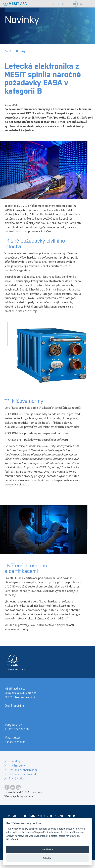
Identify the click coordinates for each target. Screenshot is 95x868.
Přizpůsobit (12, 840)
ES (67, 4)
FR (62, 4)
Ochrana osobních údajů (24, 770)
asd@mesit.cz (13, 725)
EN (58, 4)
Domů (8, 51)
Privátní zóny (17, 766)
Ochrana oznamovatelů (23, 774)
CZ (53, 4)
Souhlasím (47, 849)
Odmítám (47, 858)
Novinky (21, 51)
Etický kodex (17, 778)
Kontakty (14, 761)
